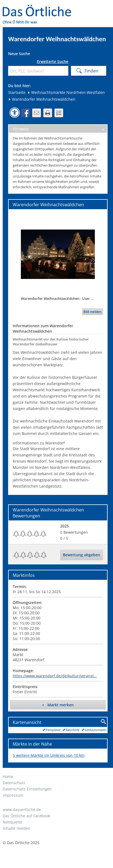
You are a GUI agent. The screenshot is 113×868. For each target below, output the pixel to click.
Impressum (13, 795)
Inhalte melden (17, 828)
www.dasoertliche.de (22, 810)
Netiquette (12, 822)
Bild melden (93, 312)
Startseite (17, 92)
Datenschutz (14, 783)
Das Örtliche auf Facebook (26, 816)
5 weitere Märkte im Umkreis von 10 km (49, 755)
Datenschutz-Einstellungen (27, 789)
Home (8, 776)
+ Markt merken (58, 705)
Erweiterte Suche (53, 62)
